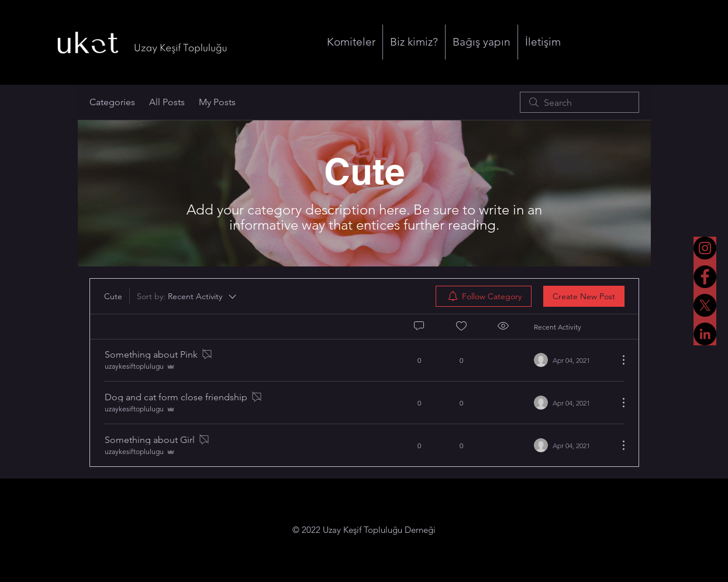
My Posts (217, 102)
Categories (112, 102)
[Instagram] (705, 248)
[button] (351, 42)
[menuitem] (484, 296)
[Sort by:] (187, 296)
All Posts (167, 102)
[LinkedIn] (705, 334)
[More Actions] (617, 360)
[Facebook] (705, 277)
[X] (705, 305)
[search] (579, 102)
